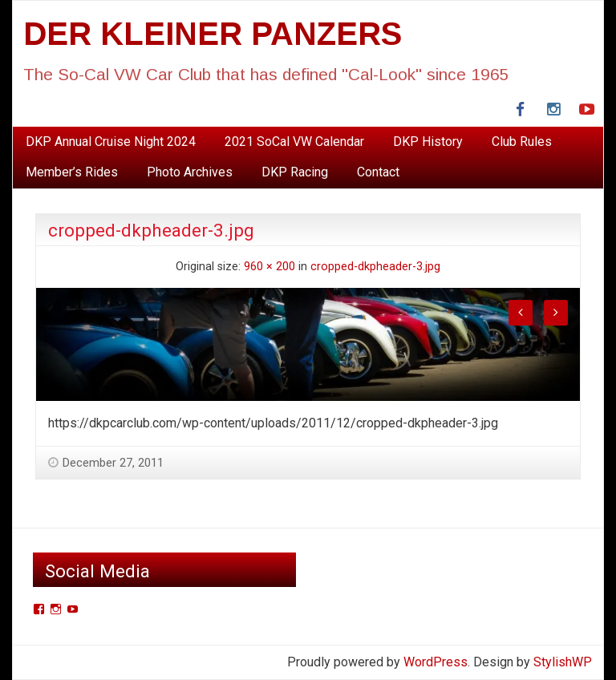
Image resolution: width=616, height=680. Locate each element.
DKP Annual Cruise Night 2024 (111, 142)
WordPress (436, 662)
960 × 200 (269, 267)
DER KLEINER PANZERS (213, 34)
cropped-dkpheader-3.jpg (375, 267)
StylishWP (563, 662)
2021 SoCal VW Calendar (294, 142)
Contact (378, 172)
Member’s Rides (72, 172)
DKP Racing (295, 172)
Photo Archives (190, 172)
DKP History (428, 142)
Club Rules (522, 142)
